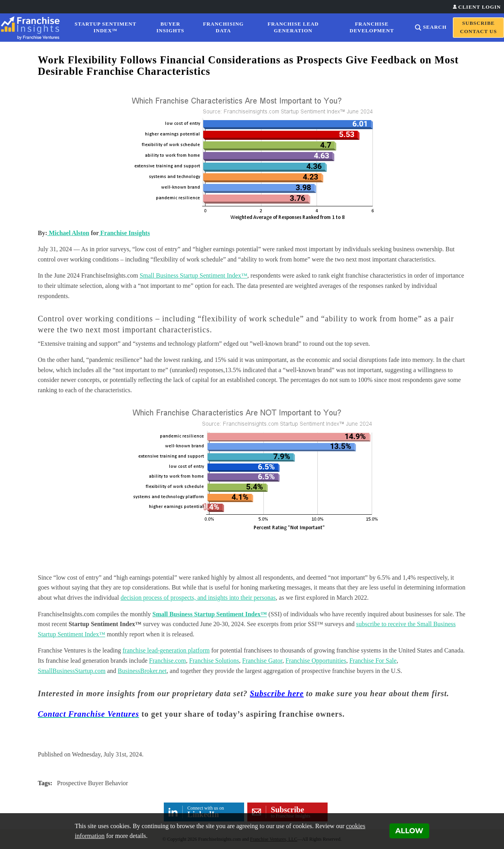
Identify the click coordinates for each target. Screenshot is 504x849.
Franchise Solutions (214, 661)
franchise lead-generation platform (166, 650)
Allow (409, 831)
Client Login (480, 7)
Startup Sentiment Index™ (106, 27)
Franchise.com (168, 661)
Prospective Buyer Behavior (93, 783)
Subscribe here (277, 693)
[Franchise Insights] (33, 28)
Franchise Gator (262, 661)
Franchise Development (372, 27)
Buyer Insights (170, 27)
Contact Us (478, 31)
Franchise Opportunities (316, 661)
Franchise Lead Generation (293, 27)
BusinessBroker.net (142, 671)
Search (435, 27)
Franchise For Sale (373, 661)
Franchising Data (223, 27)
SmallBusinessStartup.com (72, 671)
